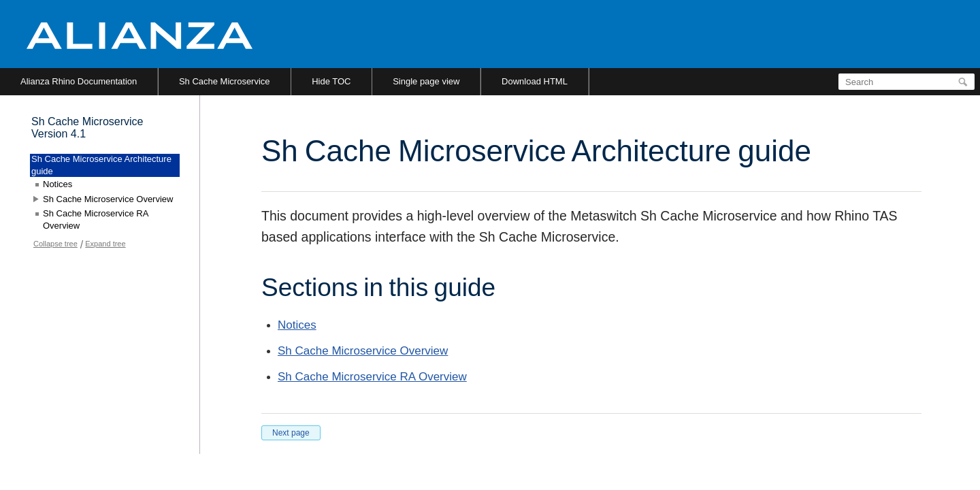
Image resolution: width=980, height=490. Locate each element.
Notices (297, 325)
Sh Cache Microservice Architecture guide (101, 165)
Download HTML (535, 81)
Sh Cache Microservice (225, 81)
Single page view (426, 81)
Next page (291, 433)
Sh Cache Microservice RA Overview (372, 377)
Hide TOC (331, 81)
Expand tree (105, 244)
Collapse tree (55, 244)
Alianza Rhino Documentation (79, 81)
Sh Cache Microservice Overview (363, 351)
